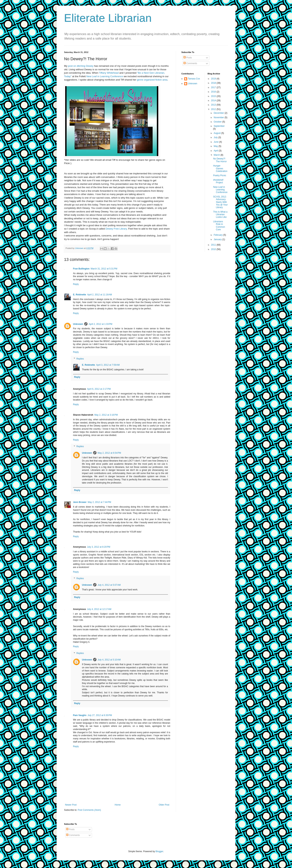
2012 (214, 109)
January (218, 239)
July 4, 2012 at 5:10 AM (109, 660)
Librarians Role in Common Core (219, 226)
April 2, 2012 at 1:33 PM (100, 324)
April (216, 151)
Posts (188, 58)
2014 (214, 101)
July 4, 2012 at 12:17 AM (99, 609)
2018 (214, 83)
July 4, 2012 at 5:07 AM (109, 585)
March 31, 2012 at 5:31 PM (104, 269)
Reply (76, 284)
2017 (214, 87)
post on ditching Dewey (81, 66)
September (219, 126)
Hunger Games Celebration (220, 168)
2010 (214, 249)
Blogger (159, 851)
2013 (214, 105)
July (216, 137)
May (216, 146)
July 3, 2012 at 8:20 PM (99, 547)
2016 (214, 92)
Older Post (164, 805)
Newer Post (71, 805)
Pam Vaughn (80, 715)
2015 (214, 96)
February (218, 235)
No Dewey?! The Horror (220, 160)
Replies (80, 359)
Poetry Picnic (220, 175)
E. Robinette (80, 295)
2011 (214, 245)
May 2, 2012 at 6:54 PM (109, 453)
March (217, 155)
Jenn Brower (80, 502)
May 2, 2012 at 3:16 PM (106, 415)
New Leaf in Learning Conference (105, 76)
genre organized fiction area (152, 80)
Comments (190, 63)
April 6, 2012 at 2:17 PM (99, 389)
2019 (214, 79)
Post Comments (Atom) (89, 810)
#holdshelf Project (218, 181)
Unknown (78, 324)
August (217, 133)
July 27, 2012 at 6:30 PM (100, 715)
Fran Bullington (81, 269)
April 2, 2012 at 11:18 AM (100, 295)
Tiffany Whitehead (109, 73)
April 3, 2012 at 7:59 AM (108, 365)
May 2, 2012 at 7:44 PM (99, 502)
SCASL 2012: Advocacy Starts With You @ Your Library (220, 202)
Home (118, 805)
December (219, 113)
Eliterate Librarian (108, 18)
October (218, 122)
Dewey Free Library (116, 229)
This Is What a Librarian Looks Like (220, 215)
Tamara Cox (194, 79)
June (216, 142)
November (219, 117)
